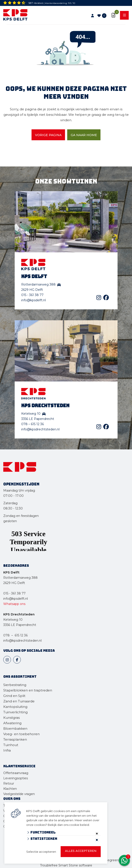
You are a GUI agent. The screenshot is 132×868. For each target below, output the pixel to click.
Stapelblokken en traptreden (28, 690)
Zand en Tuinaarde (19, 701)
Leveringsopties (16, 778)
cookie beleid (79, 825)
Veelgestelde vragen (19, 794)
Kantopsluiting (16, 707)
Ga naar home (84, 135)
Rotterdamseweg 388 (20, 578)
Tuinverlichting (15, 712)
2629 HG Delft (14, 583)
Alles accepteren (81, 851)
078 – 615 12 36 (33, 424)
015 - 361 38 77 (32, 295)
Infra (7, 750)
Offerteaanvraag (16, 773)
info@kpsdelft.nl (33, 300)
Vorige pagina (48, 135)
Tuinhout (11, 745)
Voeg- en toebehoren (21, 734)
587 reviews (36, 3)
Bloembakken (15, 729)
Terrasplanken (15, 739)
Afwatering (12, 723)
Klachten (10, 789)
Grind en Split (14, 696)
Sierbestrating (15, 685)
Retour (9, 783)
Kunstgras (11, 718)
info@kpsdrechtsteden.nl (40, 429)
